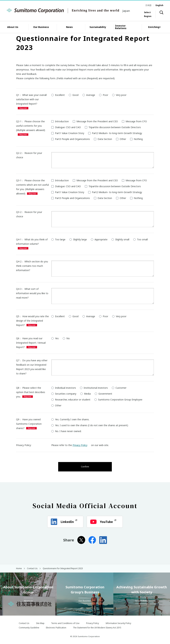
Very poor (119, 95)
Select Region (148, 14)
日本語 (148, 5)
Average (89, 95)
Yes (55, 338)
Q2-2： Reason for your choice (29, 155)
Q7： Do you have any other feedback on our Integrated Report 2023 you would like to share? (32, 367)
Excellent (58, 95)
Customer (119, 388)
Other (121, 139)
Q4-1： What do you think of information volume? (32, 242)
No (66, 338)
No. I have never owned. (66, 431)
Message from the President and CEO (95, 121)
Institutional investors (94, 388)
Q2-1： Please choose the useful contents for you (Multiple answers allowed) (31, 126)
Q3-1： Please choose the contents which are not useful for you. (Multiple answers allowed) (32, 187)
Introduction (60, 121)
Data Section (103, 139)
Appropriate (99, 239)
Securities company (64, 394)
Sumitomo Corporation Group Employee (118, 400)
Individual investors (64, 388)
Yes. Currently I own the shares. (70, 419)
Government (103, 394)
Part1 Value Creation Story (68, 133)
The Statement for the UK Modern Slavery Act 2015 (97, 628)
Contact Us (24, 623)
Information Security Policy (118, 623)
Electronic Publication (56, 628)
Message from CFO (134, 121)
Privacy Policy (81, 445)
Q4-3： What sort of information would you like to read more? (32, 293)
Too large (58, 239)
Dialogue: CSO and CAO (66, 127)
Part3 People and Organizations (71, 139)
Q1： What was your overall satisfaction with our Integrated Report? (31, 99)
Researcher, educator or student (71, 400)
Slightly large (78, 239)
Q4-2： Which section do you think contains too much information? (32, 266)
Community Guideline (29, 628)
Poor (104, 95)
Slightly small (120, 239)
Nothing (136, 139)
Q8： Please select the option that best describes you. (31, 392)
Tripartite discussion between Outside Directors (113, 127)
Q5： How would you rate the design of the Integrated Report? (32, 321)
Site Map (40, 623)
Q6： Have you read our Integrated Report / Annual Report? (31, 343)
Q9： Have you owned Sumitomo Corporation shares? (29, 424)
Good (74, 95)
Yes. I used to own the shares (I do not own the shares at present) (90, 425)
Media (86, 394)
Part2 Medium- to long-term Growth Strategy (115, 133)
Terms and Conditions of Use (65, 623)
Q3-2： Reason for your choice (29, 214)
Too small (140, 239)
